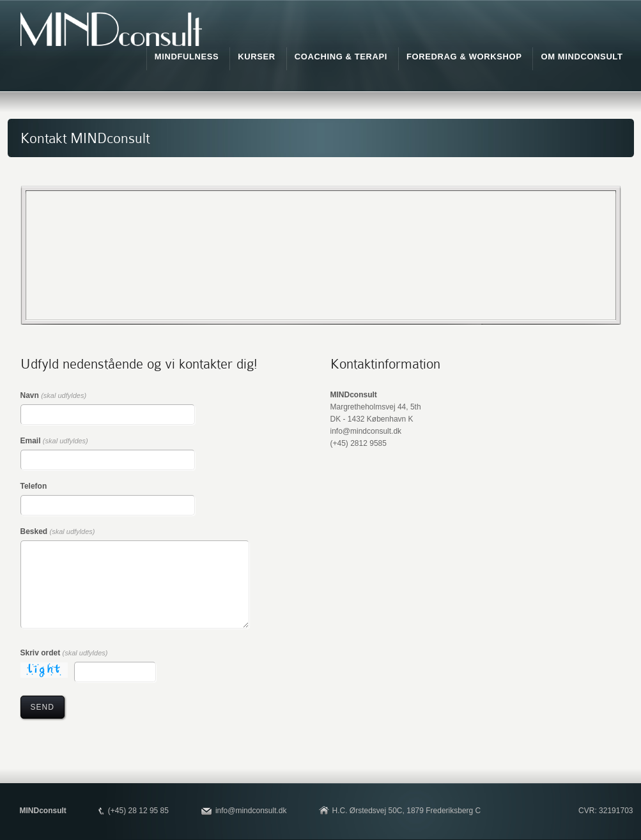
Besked (58, 531)
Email (54, 441)
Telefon (34, 486)
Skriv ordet (64, 653)
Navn (54, 395)
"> (321, 255)
